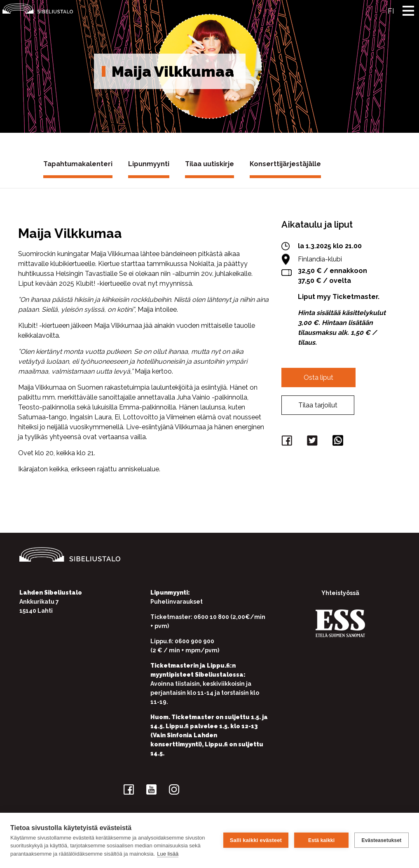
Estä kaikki (321, 840)
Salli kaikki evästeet (256, 840)
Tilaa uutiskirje (209, 164)
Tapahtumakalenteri (78, 164)
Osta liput (318, 378)
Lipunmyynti (149, 164)
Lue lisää (168, 854)
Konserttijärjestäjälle (285, 164)
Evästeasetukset (381, 840)
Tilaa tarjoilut (318, 405)
